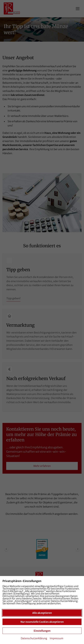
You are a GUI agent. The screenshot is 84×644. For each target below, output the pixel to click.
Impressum (57, 638)
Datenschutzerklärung (34, 638)
